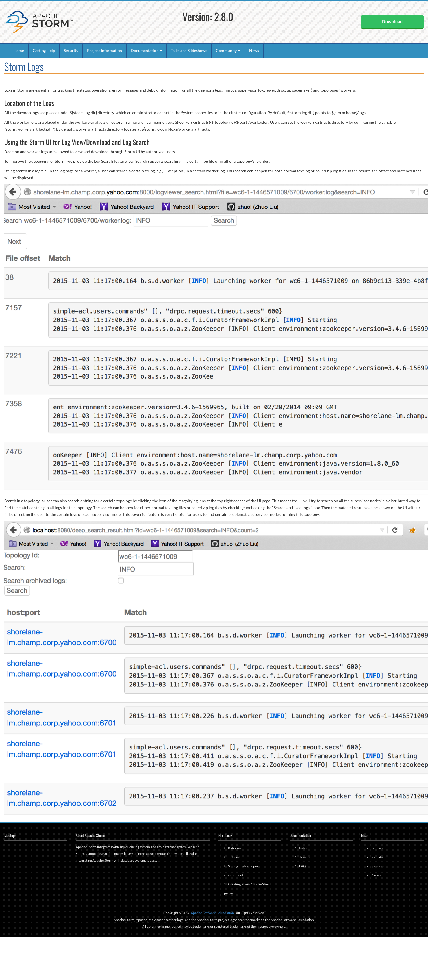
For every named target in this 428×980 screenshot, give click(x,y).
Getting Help (44, 50)
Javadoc (305, 857)
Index (303, 848)
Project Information (105, 50)
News (254, 50)
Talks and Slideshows (189, 50)
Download (392, 21)
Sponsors (378, 866)
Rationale (235, 848)
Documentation (146, 50)
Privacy (376, 875)
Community (228, 50)
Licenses (377, 848)
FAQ (303, 866)
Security (71, 50)
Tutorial (234, 857)
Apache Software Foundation (212, 913)
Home (19, 50)
